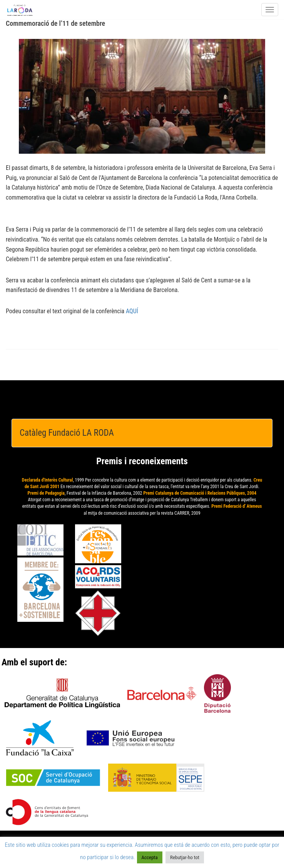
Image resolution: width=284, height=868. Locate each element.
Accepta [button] (150, 857)
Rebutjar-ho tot (185, 857)
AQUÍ (132, 311)
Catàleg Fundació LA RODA (67, 433)
